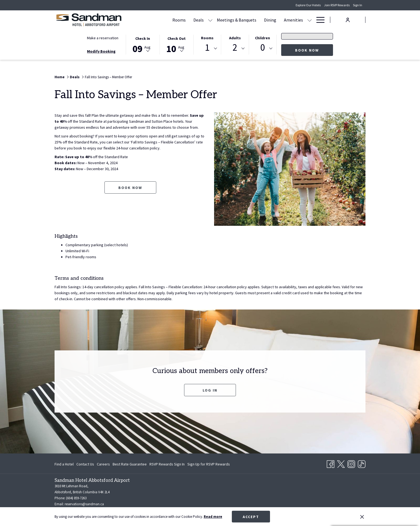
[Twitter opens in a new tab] (341, 463)
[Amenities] (293, 20)
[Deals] (199, 20)
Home (60, 77)
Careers (103, 464)
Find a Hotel (64, 464)
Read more (213, 517)
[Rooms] (179, 20)
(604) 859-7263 (76, 498)
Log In (210, 390)
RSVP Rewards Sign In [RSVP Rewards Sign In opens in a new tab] (167, 465)
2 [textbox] (235, 48)
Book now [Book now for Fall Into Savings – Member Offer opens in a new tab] (130, 188)
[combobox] (207, 49)
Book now (314, 50)
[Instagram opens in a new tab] (351, 463)
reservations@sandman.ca (84, 504)
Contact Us (85, 464)
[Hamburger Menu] (318, 20)
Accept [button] (251, 517)
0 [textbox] (262, 48)
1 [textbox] (207, 48)
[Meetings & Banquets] (237, 20)
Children (262, 38)
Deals (75, 77)
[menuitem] (65, 464)
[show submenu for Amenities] (310, 20)
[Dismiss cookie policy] (362, 517)
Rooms (207, 38)
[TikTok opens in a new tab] (362, 463)
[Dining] (270, 20)
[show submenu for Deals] (210, 20)
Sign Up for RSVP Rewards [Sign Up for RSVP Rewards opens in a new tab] (209, 465)
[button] (143, 44)
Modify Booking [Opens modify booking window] (101, 51)
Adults (235, 38)
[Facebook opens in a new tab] (331, 463)
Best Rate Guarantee (130, 464)
